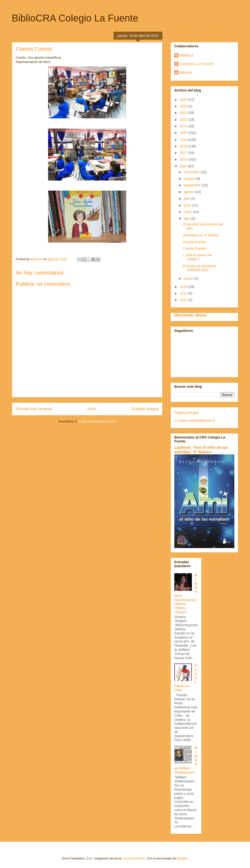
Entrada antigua (145, 409)
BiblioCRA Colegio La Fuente (75, 18)
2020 (184, 133)
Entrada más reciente (34, 409)
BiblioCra (186, 55)
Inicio (92, 409)
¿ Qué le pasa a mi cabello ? (197, 257)
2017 (184, 153)
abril (187, 219)
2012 (184, 293)
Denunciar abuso (191, 315)
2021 (184, 126)
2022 (184, 120)
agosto (189, 192)
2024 (184, 106)
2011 (184, 300)
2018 (184, 146)
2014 (184, 287)
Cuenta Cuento (194, 242)
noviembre (192, 172)
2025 (184, 100)
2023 (184, 113)
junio (188, 205)
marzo (189, 278)
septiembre (193, 185)
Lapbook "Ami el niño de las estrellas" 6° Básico (201, 450)
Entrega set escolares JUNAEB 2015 (199, 268)
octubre (190, 179)
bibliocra (186, 72)
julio (187, 199)
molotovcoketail (134, 858)
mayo (188, 212)
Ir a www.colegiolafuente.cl (195, 420)
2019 (184, 140)
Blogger (182, 858)
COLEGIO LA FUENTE (197, 64)
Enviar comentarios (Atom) (97, 421)
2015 (184, 166)
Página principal (187, 413)
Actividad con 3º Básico (201, 235)
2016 (184, 159)
